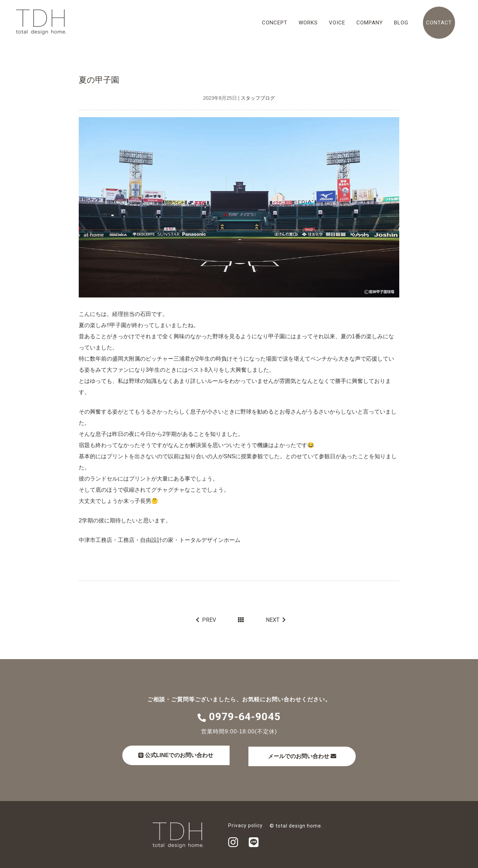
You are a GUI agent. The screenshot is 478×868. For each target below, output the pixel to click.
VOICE (337, 23)
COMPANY (370, 23)
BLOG (401, 23)
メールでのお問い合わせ (311, 755)
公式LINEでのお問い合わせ (178, 754)
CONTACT (439, 23)
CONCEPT (275, 23)
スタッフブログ (258, 98)
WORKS (308, 23)
